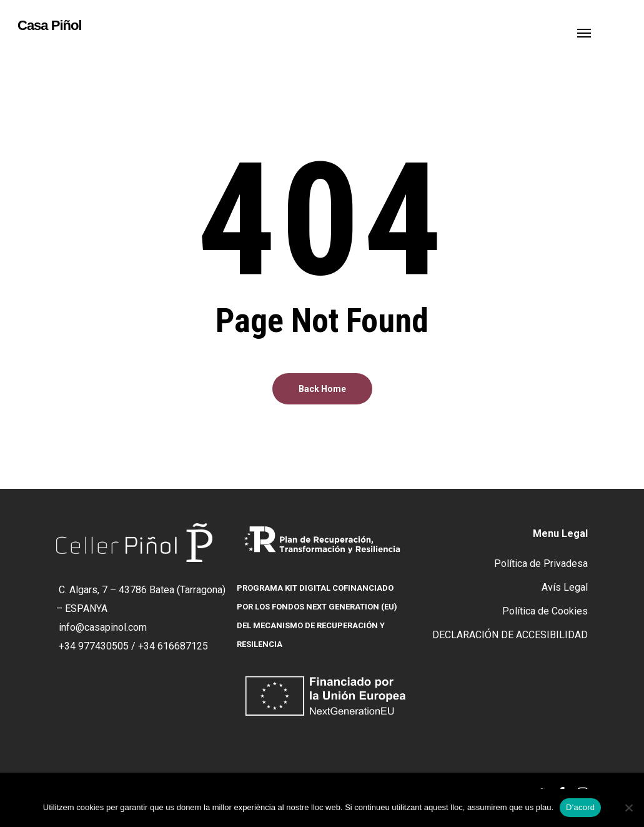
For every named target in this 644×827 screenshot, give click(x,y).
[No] (628, 808)
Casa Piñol (49, 26)
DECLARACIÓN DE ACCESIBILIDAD (510, 635)
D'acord (580, 807)
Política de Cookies (545, 611)
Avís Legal (565, 587)
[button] (584, 33)
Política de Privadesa (541, 564)
